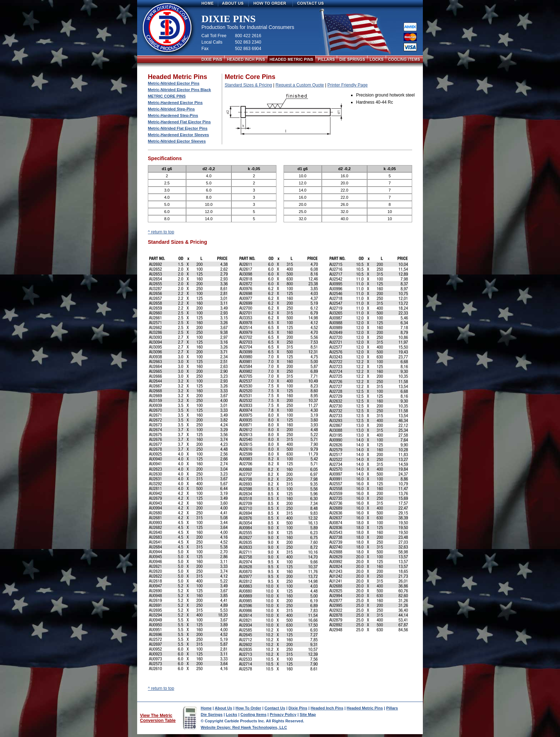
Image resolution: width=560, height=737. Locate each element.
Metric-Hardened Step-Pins (173, 115)
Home (206, 708)
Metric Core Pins (167, 96)
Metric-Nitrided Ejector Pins (174, 83)
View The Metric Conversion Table (158, 718)
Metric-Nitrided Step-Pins (171, 109)
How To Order (248, 708)
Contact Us (275, 708)
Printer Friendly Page (348, 85)
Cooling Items (253, 714)
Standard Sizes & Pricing (248, 85)
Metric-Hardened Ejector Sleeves (178, 135)
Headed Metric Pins (365, 708)
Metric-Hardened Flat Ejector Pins (179, 122)
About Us (223, 708)
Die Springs (212, 714)
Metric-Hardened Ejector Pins (175, 103)
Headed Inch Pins (327, 708)
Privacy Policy (283, 714)
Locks (231, 714)
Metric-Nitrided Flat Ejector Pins (178, 128)
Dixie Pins (298, 708)
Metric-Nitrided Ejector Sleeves (177, 141)
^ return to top (161, 232)
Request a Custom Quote (300, 85)
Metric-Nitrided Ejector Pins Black (179, 90)
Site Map (308, 714)
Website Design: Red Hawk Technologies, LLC (244, 727)
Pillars (392, 708)
